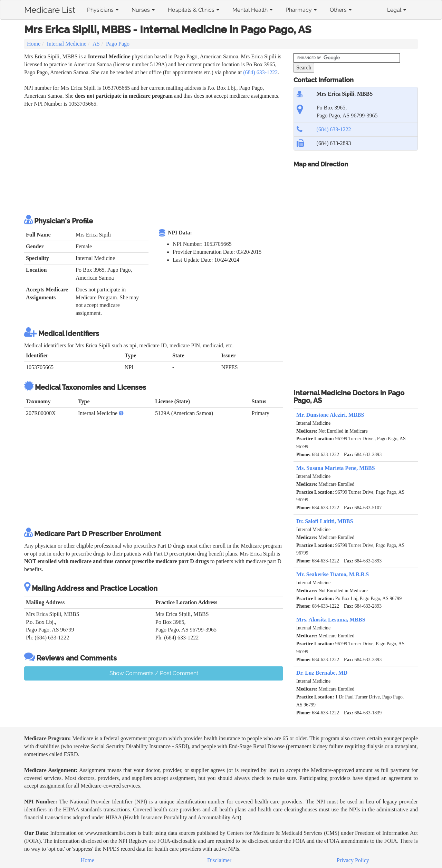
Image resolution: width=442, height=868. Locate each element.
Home (34, 44)
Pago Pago (118, 44)
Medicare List (50, 9)
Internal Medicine (67, 44)
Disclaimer (219, 860)
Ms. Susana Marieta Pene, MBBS (336, 468)
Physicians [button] (103, 10)
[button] (121, 413)
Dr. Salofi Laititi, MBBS (325, 521)
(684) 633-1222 (260, 72)
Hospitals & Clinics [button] (194, 10)
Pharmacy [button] (301, 10)
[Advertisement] (150, 160)
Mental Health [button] (252, 10)
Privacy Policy (353, 860)
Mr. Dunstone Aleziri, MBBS (330, 415)
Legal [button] (397, 10)
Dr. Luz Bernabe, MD (322, 673)
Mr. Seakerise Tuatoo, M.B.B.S (333, 574)
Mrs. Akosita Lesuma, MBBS (331, 620)
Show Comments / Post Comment (154, 673)
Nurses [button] (143, 10)
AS (96, 44)
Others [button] (341, 10)
